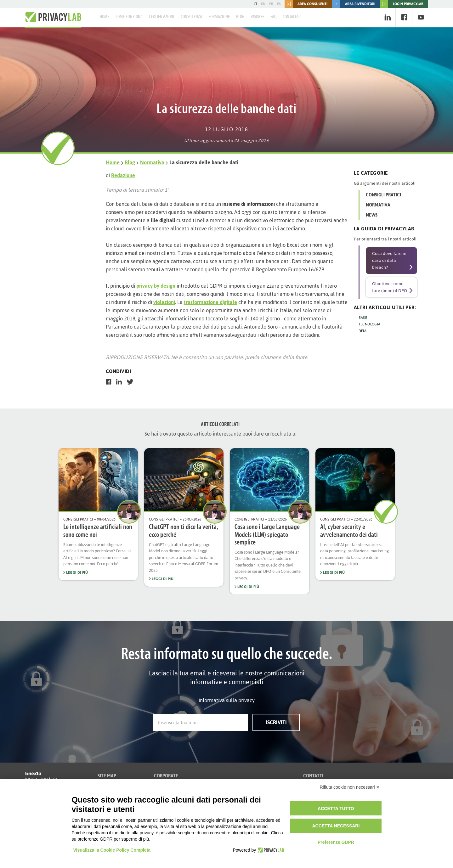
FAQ (273, 17)
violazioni (164, 302)
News (372, 215)
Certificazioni (162, 17)
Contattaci (292, 17)
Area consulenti (306, 4)
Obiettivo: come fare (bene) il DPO (390, 287)
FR (271, 4)
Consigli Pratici (383, 195)
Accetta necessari (336, 826)
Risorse (257, 17)
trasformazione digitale (210, 302)
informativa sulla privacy (227, 700)
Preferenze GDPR (336, 842)
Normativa (152, 162)
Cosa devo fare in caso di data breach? (389, 260)
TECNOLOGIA (370, 324)
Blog (240, 17)
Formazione (219, 17)
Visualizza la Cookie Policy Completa (112, 850)
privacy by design (156, 286)
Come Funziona (129, 17)
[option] (98, 514)
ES (279, 4)
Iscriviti (276, 722)
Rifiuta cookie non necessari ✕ (350, 787)
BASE (363, 318)
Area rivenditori (354, 4)
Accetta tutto (336, 809)
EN (263, 4)
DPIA (363, 331)
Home (104, 17)
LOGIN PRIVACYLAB (402, 4)
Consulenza (191, 17)
